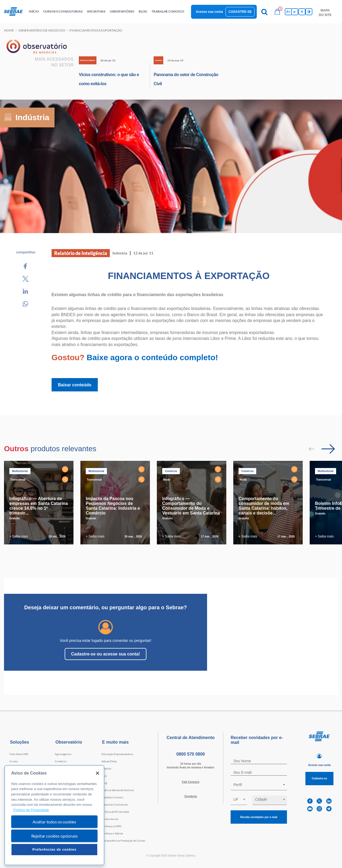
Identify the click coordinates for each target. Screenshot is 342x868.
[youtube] (310, 809)
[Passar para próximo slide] (328, 449)
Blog (104, 783)
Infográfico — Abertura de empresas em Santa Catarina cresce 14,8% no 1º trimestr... (39, 506)
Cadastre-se (240, 12)
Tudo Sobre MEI (19, 754)
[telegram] (329, 809)
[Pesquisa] (265, 12)
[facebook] (310, 801)
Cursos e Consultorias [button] (63, 11)
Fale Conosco (191, 782)
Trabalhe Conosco (112, 797)
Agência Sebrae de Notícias (118, 790)
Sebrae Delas (109, 761)
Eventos (106, 768)
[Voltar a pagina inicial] (15, 12)
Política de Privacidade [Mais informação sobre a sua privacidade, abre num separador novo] (31, 810)
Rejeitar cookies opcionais (55, 836)
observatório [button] (122, 11)
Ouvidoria (191, 796)
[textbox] (261, 785)
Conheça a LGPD (112, 826)
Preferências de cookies (54, 849)
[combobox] (259, 786)
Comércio (61, 761)
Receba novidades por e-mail (259, 817)
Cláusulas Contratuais (115, 804)
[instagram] (319, 809)
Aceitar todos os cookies (54, 822)
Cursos (13, 761)
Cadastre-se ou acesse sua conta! (106, 654)
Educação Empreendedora (117, 754)
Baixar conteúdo (75, 385)
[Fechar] (98, 773)
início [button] (34, 11)
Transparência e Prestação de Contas (123, 840)
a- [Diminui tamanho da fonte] (295, 12)
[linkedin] (329, 801)
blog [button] (143, 11)
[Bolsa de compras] (277, 12)
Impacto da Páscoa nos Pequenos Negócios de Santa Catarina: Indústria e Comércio (113, 506)
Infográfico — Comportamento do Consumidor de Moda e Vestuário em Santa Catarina (191, 506)
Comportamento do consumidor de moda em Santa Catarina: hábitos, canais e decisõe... (264, 506)
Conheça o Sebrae (112, 833)
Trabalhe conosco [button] (168, 11)
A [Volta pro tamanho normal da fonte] (302, 12)
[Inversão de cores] (309, 12)
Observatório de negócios (42, 30)
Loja (104, 776)
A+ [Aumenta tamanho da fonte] (288, 12)
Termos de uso (110, 819)
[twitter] (319, 801)
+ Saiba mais (19, 536)
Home (9, 30)
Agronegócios (63, 754)
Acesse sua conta (209, 12)
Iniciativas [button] (96, 11)
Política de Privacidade (115, 812)
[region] (54, 815)
